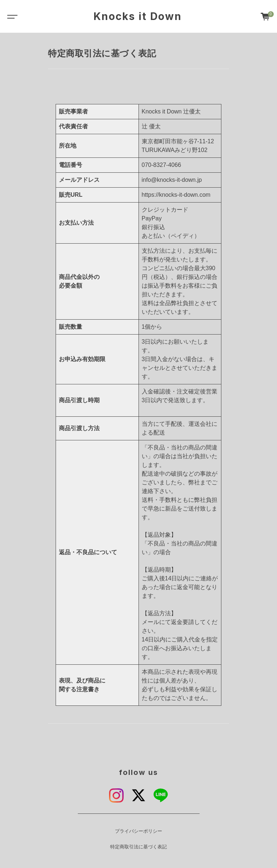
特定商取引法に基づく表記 (138, 847)
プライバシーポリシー (138, 831)
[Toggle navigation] (11, 16)
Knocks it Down (138, 16)
